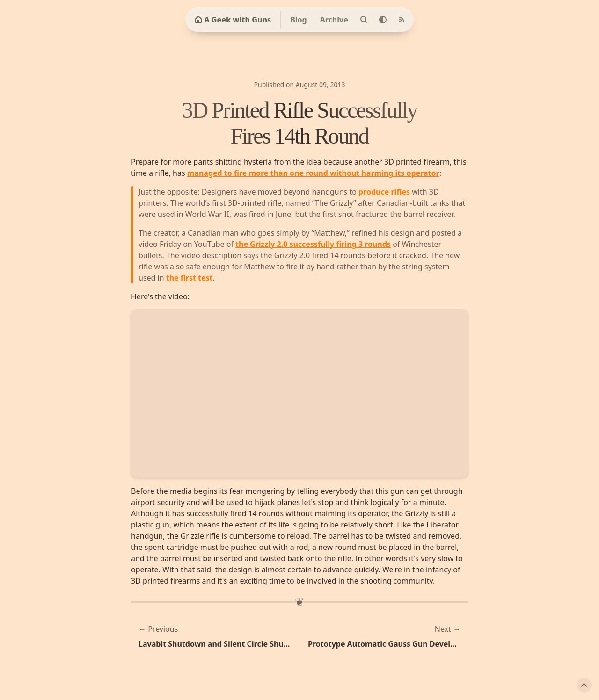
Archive (334, 20)
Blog (299, 20)
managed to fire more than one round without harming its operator (313, 173)
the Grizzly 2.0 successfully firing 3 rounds (313, 244)
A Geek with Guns (233, 20)
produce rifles (384, 192)
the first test (190, 278)
